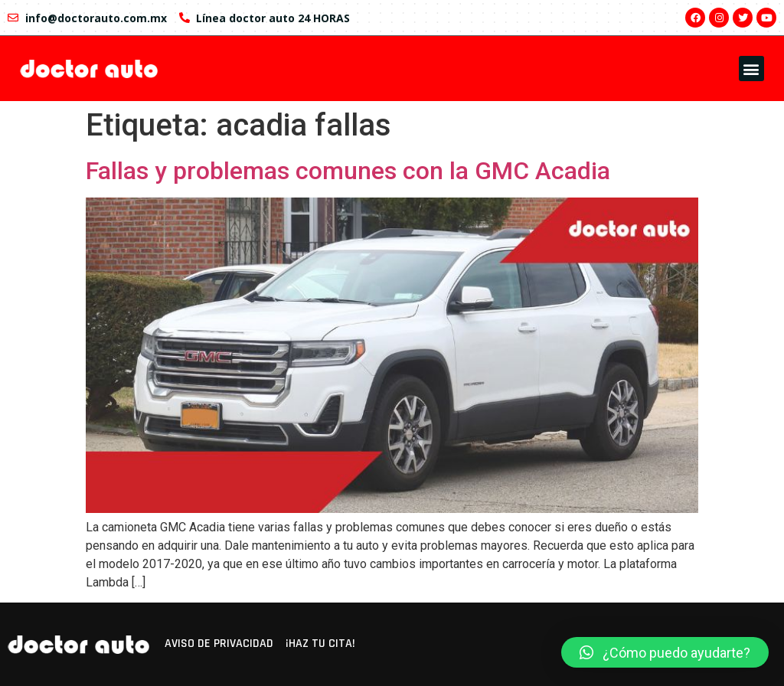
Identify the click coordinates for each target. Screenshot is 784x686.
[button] (751, 69)
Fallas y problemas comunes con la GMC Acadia (348, 171)
